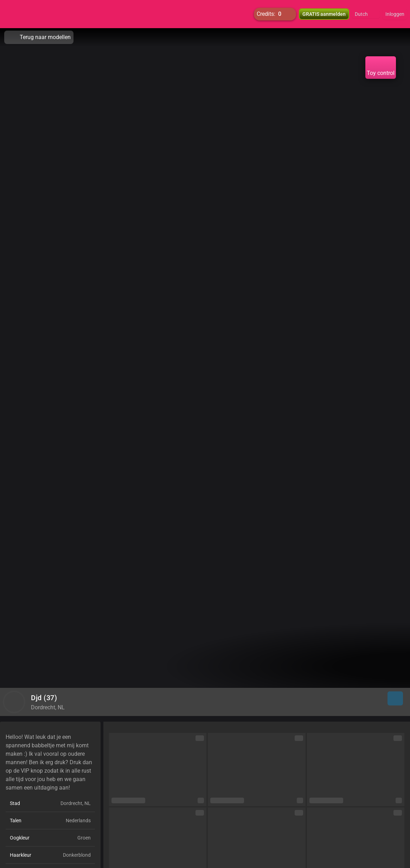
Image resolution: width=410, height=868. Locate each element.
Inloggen (395, 14)
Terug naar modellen (39, 37)
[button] (366, 14)
